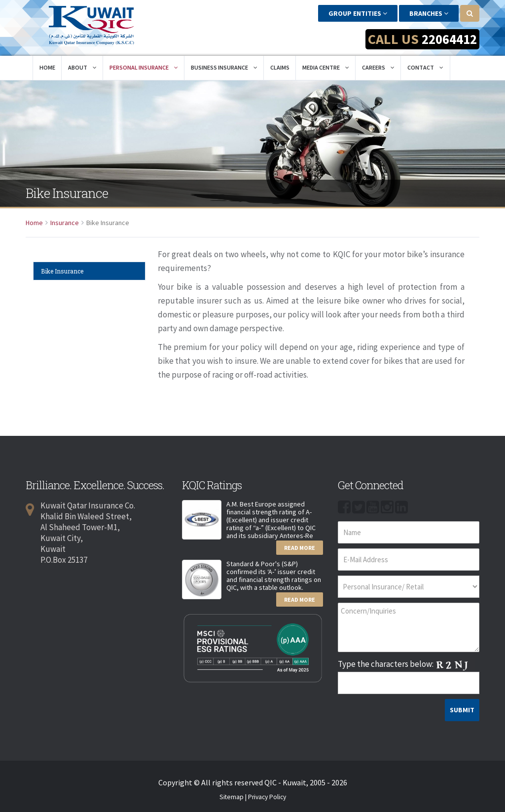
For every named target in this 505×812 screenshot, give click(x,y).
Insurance (65, 221)
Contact (425, 65)
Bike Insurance (62, 269)
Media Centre (326, 65)
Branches (429, 13)
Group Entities (358, 13)
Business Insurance (224, 65)
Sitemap (232, 795)
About (82, 65)
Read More (300, 546)
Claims (280, 65)
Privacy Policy (267, 795)
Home (47, 65)
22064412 (447, 39)
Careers (378, 65)
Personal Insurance (144, 65)
